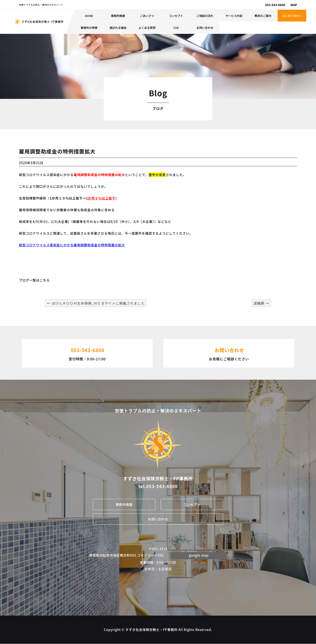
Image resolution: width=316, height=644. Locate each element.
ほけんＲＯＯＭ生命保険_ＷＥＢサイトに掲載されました (96, 303)
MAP (294, 5)
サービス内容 (234, 16)
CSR (176, 28)
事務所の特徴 (89, 28)
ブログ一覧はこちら (34, 280)
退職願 (261, 303)
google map (199, 555)
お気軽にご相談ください (229, 353)
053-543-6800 (275, 5)
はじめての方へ (292, 16)
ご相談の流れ (205, 16)
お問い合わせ (205, 28)
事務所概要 (118, 16)
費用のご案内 (263, 16)
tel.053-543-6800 (158, 486)
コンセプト (176, 16)
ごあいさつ (147, 16)
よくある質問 (147, 28)
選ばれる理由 (118, 28)
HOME (89, 16)
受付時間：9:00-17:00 (87, 353)
